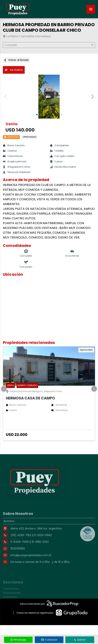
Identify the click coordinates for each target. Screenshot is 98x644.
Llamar (80, 640)
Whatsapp (18, 640)
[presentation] (4, 389)
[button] (93, 97)
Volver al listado (16, 60)
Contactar (49, 640)
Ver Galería (14, 70)
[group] (49, 97)
